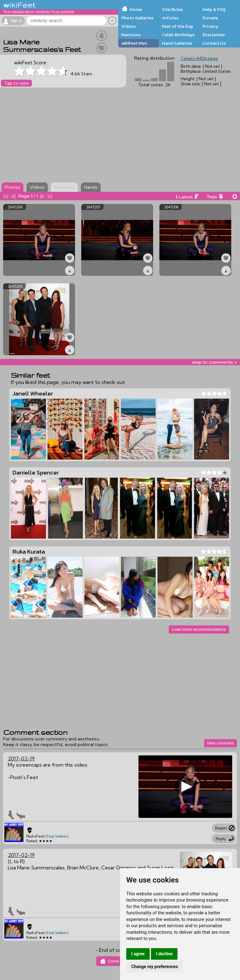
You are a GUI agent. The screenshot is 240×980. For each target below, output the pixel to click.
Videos (129, 26)
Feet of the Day (178, 26)
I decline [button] (164, 954)
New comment (220, 743)
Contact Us (214, 43)
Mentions (131, 35)
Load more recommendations (199, 629)
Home (136, 9)
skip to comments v (214, 362)
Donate (210, 18)
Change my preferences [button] (155, 967)
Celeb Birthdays (178, 35)
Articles (170, 18)
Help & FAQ (214, 9)
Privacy (210, 26)
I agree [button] (138, 954)
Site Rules (172, 9)
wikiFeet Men (134, 43)
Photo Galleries (137, 18)
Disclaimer (214, 35)
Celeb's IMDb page (199, 58)
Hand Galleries (177, 43)
